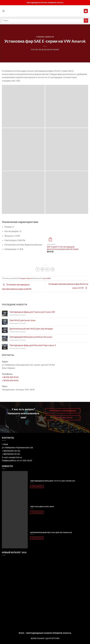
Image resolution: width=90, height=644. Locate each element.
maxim (56, 50)
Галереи (40, 37)
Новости (50, 37)
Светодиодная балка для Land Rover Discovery (31, 337)
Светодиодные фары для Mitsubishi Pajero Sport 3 (33, 345)
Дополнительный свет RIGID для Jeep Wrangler (31, 329)
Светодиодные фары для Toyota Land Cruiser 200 (32, 312)
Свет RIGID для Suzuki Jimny (22, 320)
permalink (47, 278)
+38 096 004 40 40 (10, 377)
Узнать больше (37, 486)
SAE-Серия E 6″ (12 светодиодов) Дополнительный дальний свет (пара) (63, 248)
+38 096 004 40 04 (10, 380)
